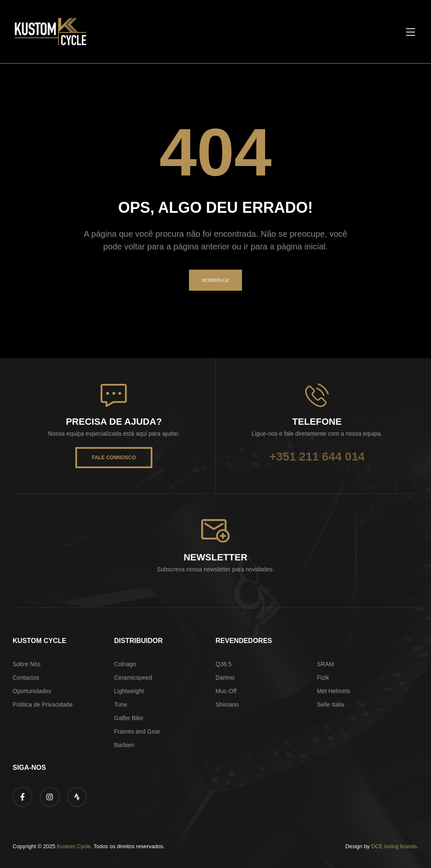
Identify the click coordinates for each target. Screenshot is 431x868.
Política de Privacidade (43, 705)
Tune (121, 705)
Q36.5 (223, 664)
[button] (410, 32)
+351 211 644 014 (317, 457)
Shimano (227, 705)
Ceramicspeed (133, 678)
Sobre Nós (27, 664)
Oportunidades (32, 691)
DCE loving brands (394, 846)
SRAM (325, 664)
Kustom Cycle (74, 846)
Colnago (125, 664)
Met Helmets (334, 691)
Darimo (225, 678)
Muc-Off (226, 691)
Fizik (323, 678)
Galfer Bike (129, 718)
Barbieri (124, 745)
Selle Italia (331, 705)
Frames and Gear (137, 731)
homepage (215, 280)
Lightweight (129, 691)
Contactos (26, 678)
